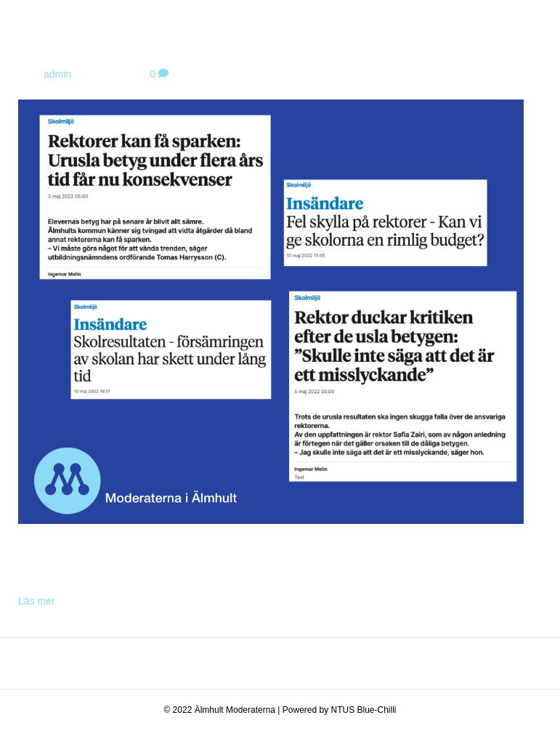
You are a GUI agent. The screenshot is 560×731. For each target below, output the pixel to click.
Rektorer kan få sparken (145, 44)
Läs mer (37, 601)
